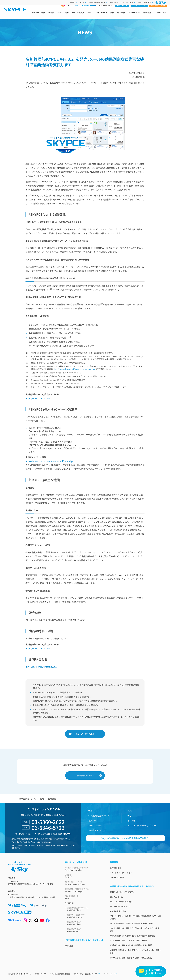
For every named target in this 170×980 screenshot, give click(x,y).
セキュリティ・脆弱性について (87, 974)
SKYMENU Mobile (85, 916)
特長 (59, 15)
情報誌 (73, 2)
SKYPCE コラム (116, 897)
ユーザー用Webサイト (98, 2)
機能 (67, 15)
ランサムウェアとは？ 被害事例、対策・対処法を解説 (131, 958)
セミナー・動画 (39, 15)
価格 (112, 15)
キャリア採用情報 (117, 877)
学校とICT (69, 946)
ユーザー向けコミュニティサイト (122, 2)
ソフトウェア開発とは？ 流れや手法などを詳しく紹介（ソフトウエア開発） (135, 917)
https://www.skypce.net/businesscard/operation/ (75, 369)
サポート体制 (134, 15)
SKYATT (84, 897)
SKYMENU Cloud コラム (120, 906)
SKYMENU (69, 903)
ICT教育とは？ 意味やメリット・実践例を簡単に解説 (131, 945)
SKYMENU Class (85, 923)
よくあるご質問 (160, 15)
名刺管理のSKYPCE (85, 775)
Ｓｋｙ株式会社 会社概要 (60, 974)
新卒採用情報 (116, 868)
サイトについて (41, 974)
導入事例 (121, 15)
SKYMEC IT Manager (84, 890)
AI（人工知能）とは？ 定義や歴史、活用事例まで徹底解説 (132, 936)
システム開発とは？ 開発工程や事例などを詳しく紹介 (131, 923)
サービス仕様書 (95, 825)
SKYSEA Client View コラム (122, 902)
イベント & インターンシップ (121, 873)
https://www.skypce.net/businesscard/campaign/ (50, 461)
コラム (83, 2)
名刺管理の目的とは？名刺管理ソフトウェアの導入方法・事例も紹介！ (136, 952)
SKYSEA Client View (84, 869)
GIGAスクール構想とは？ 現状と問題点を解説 (128, 940)
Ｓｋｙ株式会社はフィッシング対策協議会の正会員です (126, 838)
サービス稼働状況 (145, 2)
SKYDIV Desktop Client (84, 883)
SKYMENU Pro (85, 930)
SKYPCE (84, 876)
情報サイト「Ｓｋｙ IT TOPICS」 (122, 892)
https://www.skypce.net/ (38, 398)
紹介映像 (131, 820)
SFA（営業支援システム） (82, 15)
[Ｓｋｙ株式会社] (161, 2)
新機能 (51, 15)
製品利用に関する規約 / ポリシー (142, 825)
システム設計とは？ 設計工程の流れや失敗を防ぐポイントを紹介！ (135, 930)
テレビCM (103, 9)
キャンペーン (101, 15)
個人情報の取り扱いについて (20, 974)
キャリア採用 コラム (118, 911)
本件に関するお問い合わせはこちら (42, 667)
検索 (110, 9)
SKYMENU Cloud (85, 909)
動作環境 (147, 15)
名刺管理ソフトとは (97, 830)
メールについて (111, 974)
